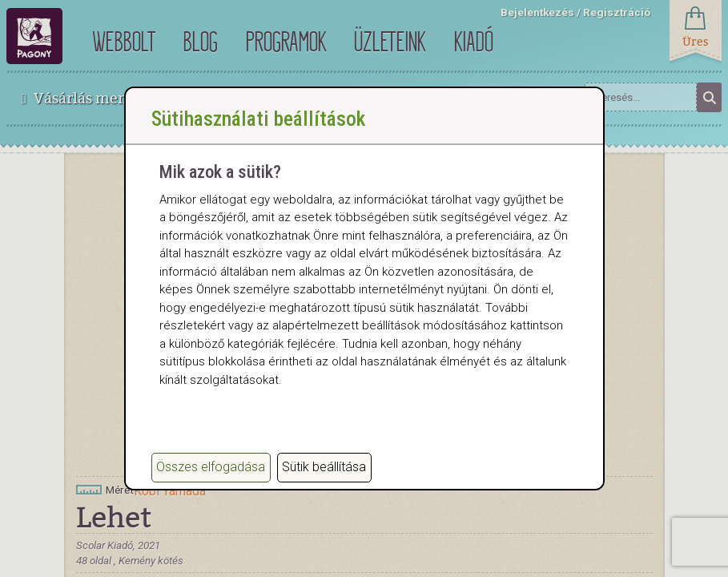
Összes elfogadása (211, 467)
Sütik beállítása (324, 467)
